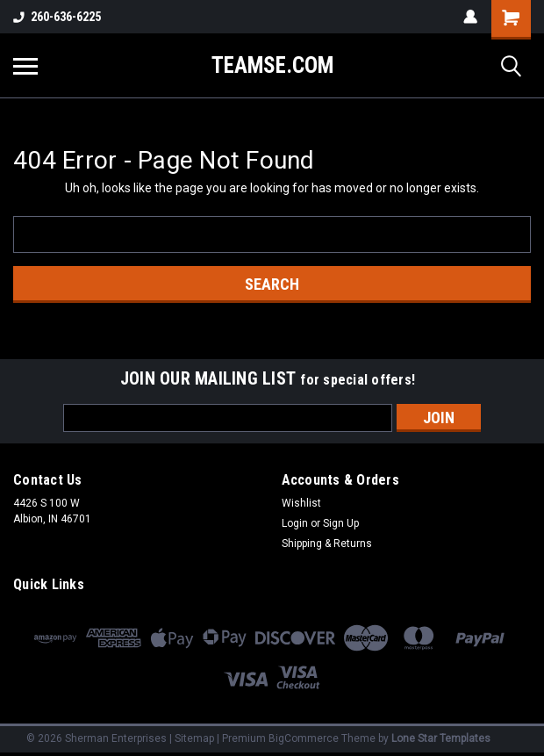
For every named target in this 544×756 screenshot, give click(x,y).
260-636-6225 (57, 17)
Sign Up (341, 523)
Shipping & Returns (327, 544)
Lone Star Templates (441, 738)
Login (295, 523)
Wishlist (301, 503)
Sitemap (194, 738)
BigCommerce (304, 738)
